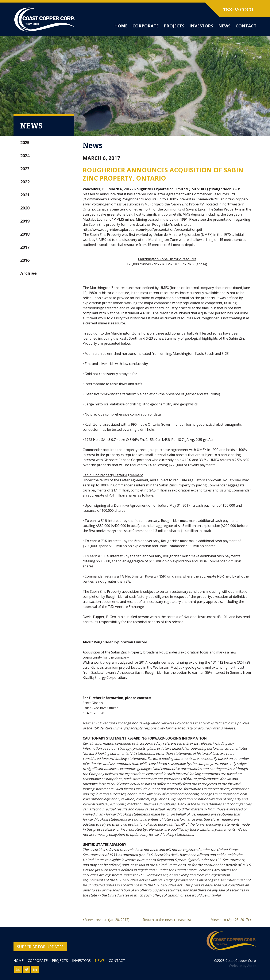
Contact (246, 26)
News (224, 26)
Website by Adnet (243, 966)
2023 (25, 169)
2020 (25, 208)
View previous (106, 920)
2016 (25, 260)
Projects (174, 26)
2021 (25, 195)
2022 (25, 182)
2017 (25, 247)
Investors (201, 26)
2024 (25, 156)
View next (231, 920)
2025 (25, 142)
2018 (25, 234)
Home (121, 26)
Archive (28, 273)
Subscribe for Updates (40, 947)
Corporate (146, 26)
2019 (25, 221)
